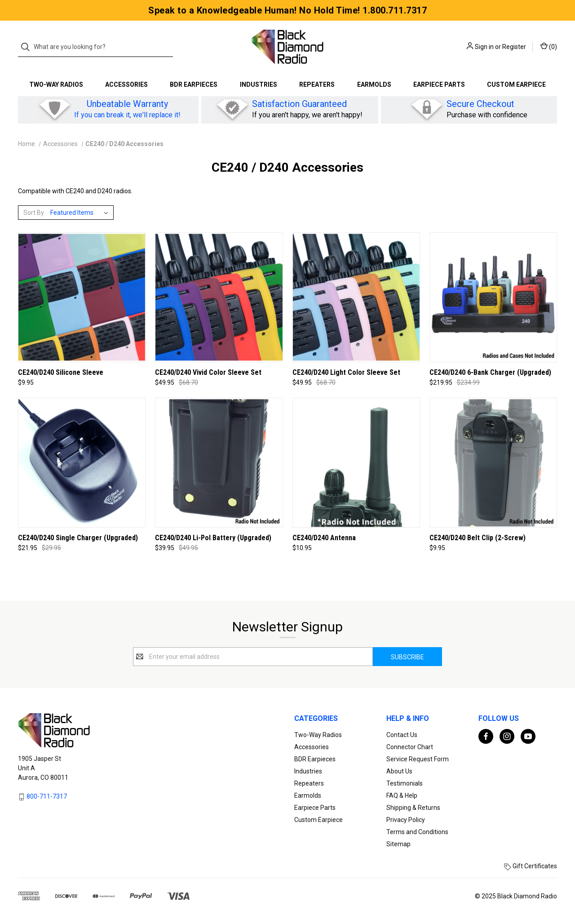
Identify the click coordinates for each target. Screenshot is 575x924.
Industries (259, 84)
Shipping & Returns (413, 808)
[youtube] (528, 736)
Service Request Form (418, 759)
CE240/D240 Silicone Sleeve (61, 372)
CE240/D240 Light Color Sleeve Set (346, 372)
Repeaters (317, 84)
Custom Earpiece (516, 84)
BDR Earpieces (194, 84)
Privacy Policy (406, 820)
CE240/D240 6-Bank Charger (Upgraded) (490, 372)
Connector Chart (410, 747)
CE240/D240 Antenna (324, 538)
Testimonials (405, 783)
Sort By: (34, 213)
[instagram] (507, 736)
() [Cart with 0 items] (549, 46)
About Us (399, 771)
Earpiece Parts (439, 84)
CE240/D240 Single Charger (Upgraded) (78, 538)
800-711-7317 (47, 796)
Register (514, 47)
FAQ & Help (402, 795)
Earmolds (374, 84)
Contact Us (402, 735)
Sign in (484, 47)
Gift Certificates (531, 866)
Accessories (126, 84)
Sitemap (398, 844)
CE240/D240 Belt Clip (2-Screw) (478, 538)
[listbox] (81, 213)
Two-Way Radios (56, 84)
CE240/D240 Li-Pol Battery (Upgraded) (213, 538)
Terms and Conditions (417, 832)
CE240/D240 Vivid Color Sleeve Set (208, 372)
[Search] (28, 47)
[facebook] (486, 736)
